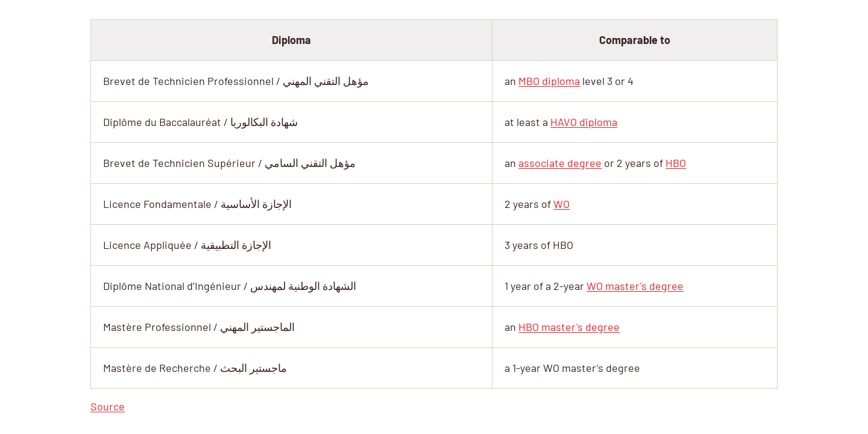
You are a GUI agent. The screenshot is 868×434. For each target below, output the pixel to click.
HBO (676, 163)
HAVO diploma (584, 122)
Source (108, 406)
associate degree (560, 163)
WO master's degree (635, 286)
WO (561, 204)
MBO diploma (549, 81)
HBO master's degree (569, 327)
